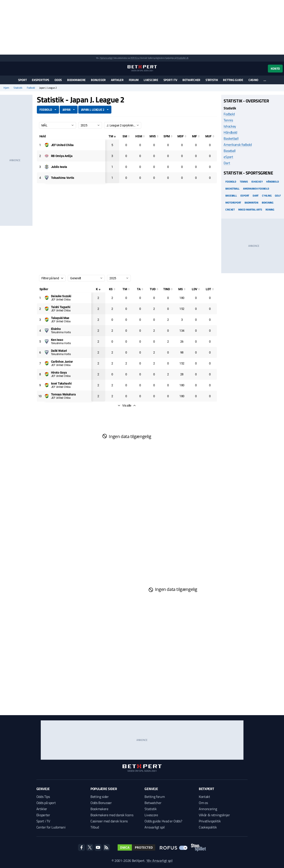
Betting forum (155, 797)
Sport (22, 80)
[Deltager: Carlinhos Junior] (62, 362)
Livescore (151, 80)
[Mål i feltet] (196, 136)
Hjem (6, 88)
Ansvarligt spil (155, 827)
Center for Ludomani (51, 827)
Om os (203, 803)
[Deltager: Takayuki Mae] (60, 318)
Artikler (117, 80)
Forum (134, 80)
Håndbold (230, 132)
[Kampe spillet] (98, 289)
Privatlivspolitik (210, 821)
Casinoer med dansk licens (109, 821)
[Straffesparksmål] (168, 136)
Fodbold (31, 88)
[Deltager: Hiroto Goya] (59, 373)
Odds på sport (46, 803)
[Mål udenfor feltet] (210, 136)
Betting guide (233, 80)
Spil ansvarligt (106, 58)
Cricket (230, 210)
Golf (278, 196)
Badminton (251, 203)
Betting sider (100, 797)
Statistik (212, 80)
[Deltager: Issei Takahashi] (61, 383)
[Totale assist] (140, 289)
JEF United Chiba (61, 300)
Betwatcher (191, 80)
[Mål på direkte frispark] (182, 136)
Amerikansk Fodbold (256, 189)
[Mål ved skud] (154, 136)
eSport (228, 157)
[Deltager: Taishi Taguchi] (61, 307)
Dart (227, 163)
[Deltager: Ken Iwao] (57, 340)
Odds (58, 80)
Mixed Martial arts (250, 210)
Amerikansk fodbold (238, 145)
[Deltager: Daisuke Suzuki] (61, 296)
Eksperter (43, 815)
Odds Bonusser (101, 803)
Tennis (228, 120)
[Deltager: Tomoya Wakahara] (63, 394)
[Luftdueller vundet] (196, 289)
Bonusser (98, 80)
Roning (270, 210)
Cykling (267, 196)
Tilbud (95, 827)
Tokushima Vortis (61, 332)
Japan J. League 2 (93, 110)
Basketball (231, 138)
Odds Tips (43, 797)
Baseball (230, 151)
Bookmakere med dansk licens (112, 815)
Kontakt (204, 797)
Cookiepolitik (208, 827)
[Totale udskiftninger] (154, 289)
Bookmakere (76, 80)
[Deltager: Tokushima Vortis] (63, 178)
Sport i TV (170, 80)
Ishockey (230, 126)
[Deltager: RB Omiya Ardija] (62, 156)
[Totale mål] (112, 136)
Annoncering (208, 809)
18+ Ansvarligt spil (159, 861)
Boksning (268, 203)
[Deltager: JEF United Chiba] (62, 145)
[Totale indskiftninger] (168, 289)
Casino (253, 80)
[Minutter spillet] (182, 289)
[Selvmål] (126, 136)
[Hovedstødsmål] (140, 136)
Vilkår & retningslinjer (214, 815)
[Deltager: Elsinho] (56, 329)
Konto (275, 68)
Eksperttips (41, 80)
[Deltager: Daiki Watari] (59, 351)
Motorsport (233, 203)
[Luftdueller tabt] (210, 289)
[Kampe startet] (112, 289)
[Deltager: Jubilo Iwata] (59, 167)
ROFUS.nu (135, 58)
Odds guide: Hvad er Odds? (163, 821)
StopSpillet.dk (183, 58)
